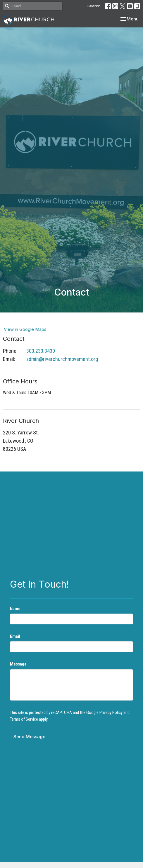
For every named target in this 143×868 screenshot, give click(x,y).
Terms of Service (24, 719)
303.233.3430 (41, 351)
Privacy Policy (111, 712)
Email (15, 636)
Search (94, 6)
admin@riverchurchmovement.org (62, 359)
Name (15, 609)
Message (18, 664)
